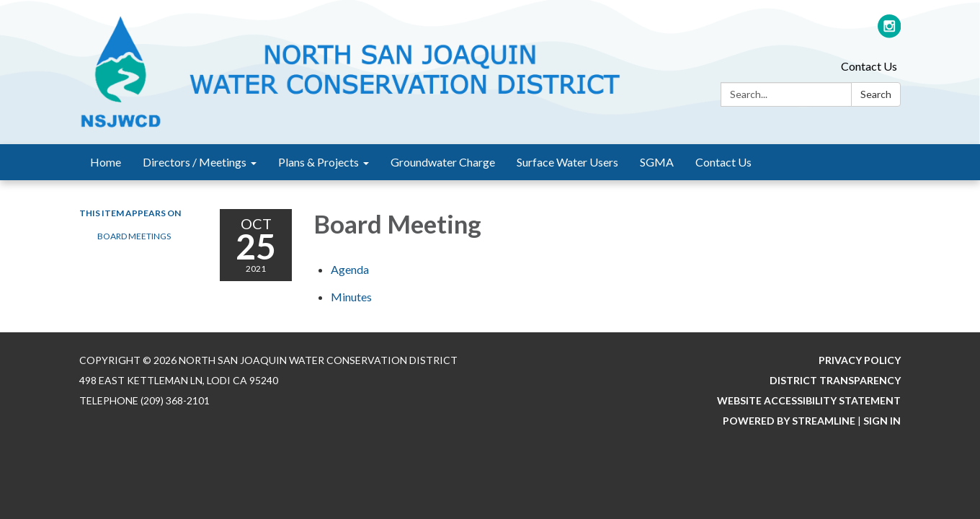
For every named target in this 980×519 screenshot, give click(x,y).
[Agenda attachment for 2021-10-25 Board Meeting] (350, 269)
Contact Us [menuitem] (723, 162)
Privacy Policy (860, 360)
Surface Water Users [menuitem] (567, 162)
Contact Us (869, 66)
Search (876, 94)
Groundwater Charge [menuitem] (443, 162)
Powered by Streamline (789, 421)
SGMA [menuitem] (657, 162)
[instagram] (890, 32)
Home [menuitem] (106, 162)
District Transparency (835, 380)
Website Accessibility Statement (809, 400)
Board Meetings (134, 236)
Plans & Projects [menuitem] (318, 162)
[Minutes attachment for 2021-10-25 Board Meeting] (351, 297)
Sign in (882, 421)
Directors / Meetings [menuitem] (195, 162)
